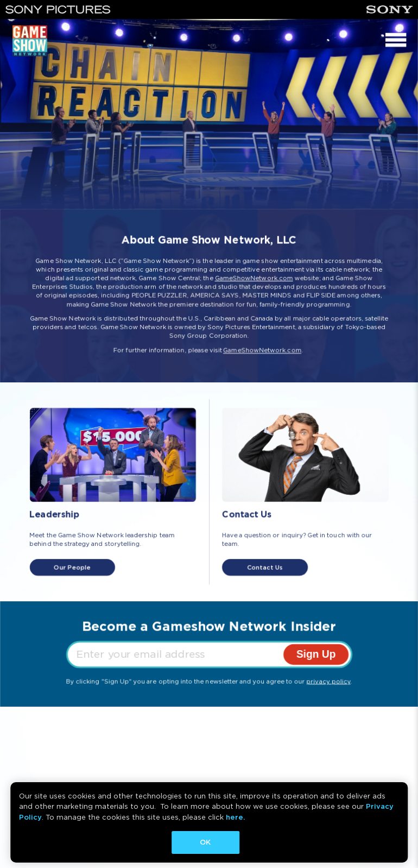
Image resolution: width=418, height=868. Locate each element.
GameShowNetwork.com (254, 278)
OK (205, 842)
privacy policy (329, 681)
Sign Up (316, 654)
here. (235, 817)
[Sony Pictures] (58, 10)
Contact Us (265, 568)
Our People (72, 568)
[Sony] (389, 10)
